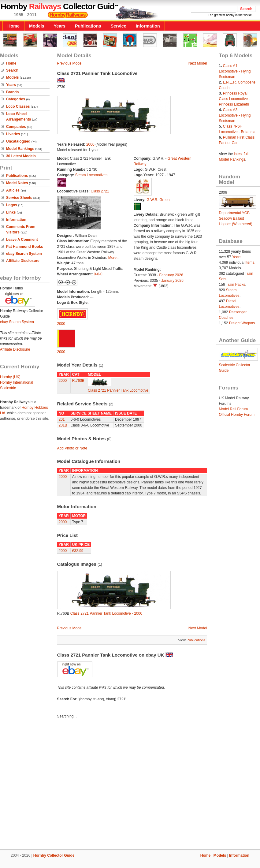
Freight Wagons (242, 323)
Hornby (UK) (10, 377)
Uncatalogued (18, 141)
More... (114, 258)
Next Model (198, 63)
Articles (13, 190)
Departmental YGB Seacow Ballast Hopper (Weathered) (236, 218)
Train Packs (236, 285)
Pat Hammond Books (25, 247)
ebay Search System (24, 254)
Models (37, 26)
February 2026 (171, 275)
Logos (12, 205)
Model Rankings (20, 149)
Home (13, 26)
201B (63, 425)
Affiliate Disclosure (23, 261)
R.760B (78, 381)
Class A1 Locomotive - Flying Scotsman (235, 71)
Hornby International (17, 382)
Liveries (13, 134)
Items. (250, 263)
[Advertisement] (130, 785)
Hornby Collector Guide (54, 855)
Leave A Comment (22, 240)
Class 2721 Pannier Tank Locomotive (118, 390)
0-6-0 (98, 274)
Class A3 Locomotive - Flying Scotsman (235, 115)
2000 (90, 144)
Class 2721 (100, 191)
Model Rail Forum (234, 409)
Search (12, 70)
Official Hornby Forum (237, 415)
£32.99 (78, 551)
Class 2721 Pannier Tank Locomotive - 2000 (106, 613)
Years (60, 26)
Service (119, 26)
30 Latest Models (21, 156)
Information (148, 26)
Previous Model (70, 63)
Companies (16, 127)
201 (62, 419)
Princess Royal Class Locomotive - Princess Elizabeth (235, 99)
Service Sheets (19, 198)
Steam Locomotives (91, 175)
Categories (16, 99)
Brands (12, 92)
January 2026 (172, 281)
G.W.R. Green (158, 200)
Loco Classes (18, 106)
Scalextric (8, 388)
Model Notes (17, 183)
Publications (88, 26)
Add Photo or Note (72, 448)
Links (11, 212)
